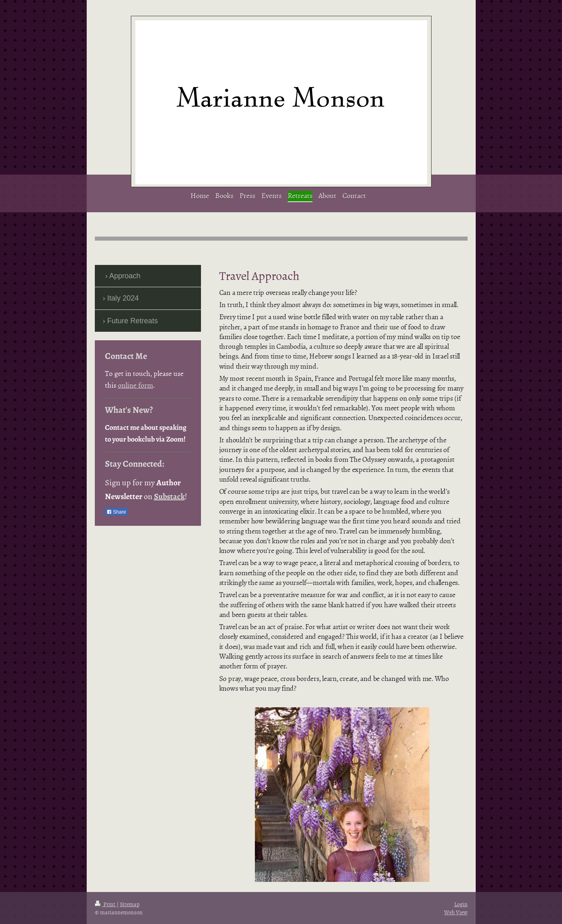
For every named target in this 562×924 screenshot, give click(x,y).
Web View (456, 912)
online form (136, 385)
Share (116, 512)
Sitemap (130, 904)
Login (461, 904)
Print (106, 904)
